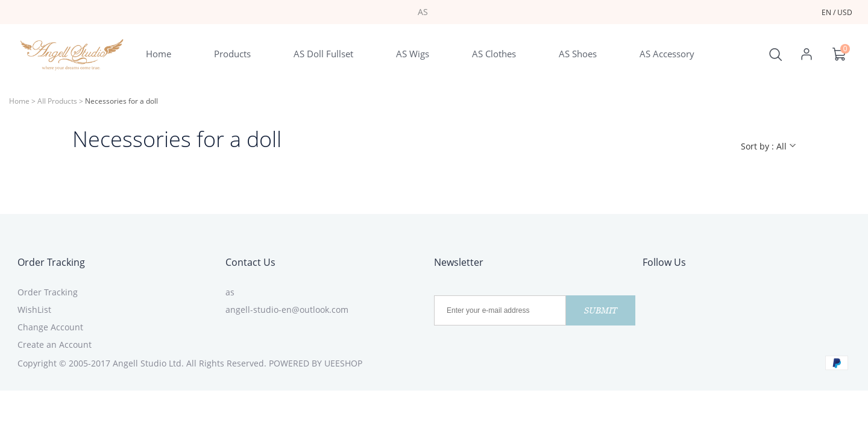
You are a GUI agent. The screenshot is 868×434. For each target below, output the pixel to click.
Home (19, 101)
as (230, 292)
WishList (34, 310)
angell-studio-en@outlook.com (287, 310)
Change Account (50, 327)
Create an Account (55, 344)
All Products (57, 101)
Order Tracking (51, 262)
